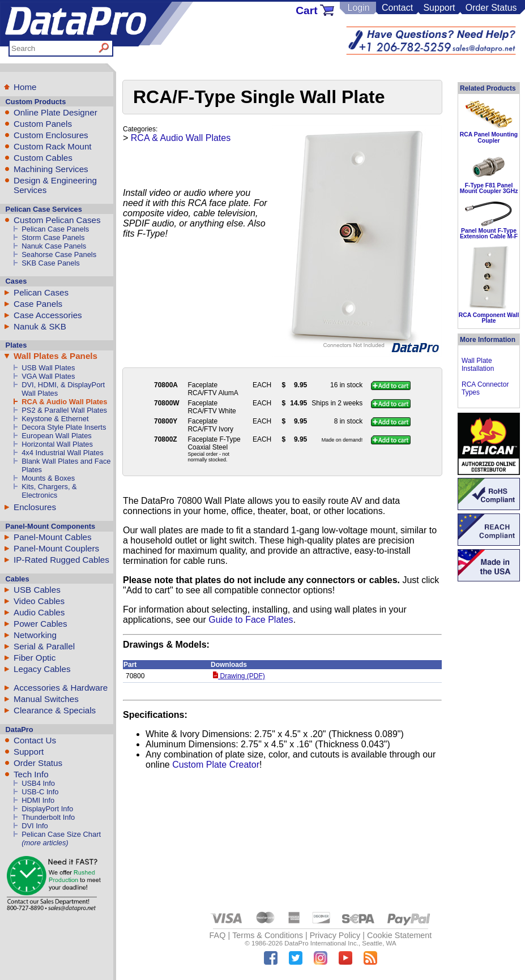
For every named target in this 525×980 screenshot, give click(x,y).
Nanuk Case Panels (54, 246)
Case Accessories (48, 315)
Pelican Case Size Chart (61, 834)
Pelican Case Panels (55, 229)
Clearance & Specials (55, 710)
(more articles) (45, 843)
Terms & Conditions (268, 935)
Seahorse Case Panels (59, 254)
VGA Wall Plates (48, 376)
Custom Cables (43, 158)
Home (25, 87)
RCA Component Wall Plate (489, 318)
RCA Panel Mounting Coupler (489, 137)
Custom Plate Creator (216, 765)
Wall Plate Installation (478, 365)
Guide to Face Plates (251, 620)
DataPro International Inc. (321, 943)
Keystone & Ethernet (55, 419)
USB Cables (37, 590)
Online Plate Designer (56, 112)
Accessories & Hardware (61, 688)
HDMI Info (38, 800)
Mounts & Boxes (48, 478)
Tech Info (31, 774)
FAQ (218, 935)
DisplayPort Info (47, 809)
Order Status (491, 8)
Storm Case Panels (53, 237)
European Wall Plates (57, 436)
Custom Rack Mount (53, 146)
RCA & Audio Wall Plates (64, 402)
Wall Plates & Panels (56, 356)
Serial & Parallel (44, 646)
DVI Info (35, 826)
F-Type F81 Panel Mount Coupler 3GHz (489, 188)
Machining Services (51, 169)
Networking (35, 635)
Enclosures (35, 507)
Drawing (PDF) (239, 676)
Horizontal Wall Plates (57, 444)
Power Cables (40, 624)
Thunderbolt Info (48, 817)
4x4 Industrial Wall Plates (62, 453)
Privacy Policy (335, 935)
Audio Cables (39, 612)
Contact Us (35, 740)
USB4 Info (38, 783)
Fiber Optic (35, 658)
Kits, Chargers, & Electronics (49, 491)
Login (358, 8)
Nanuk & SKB (40, 326)
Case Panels (38, 304)
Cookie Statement (399, 935)
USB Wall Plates (48, 368)
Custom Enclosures (51, 135)
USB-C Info (40, 792)
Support (439, 8)
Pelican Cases (41, 292)
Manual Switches (46, 699)
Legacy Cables (42, 669)
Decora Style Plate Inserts (64, 427)
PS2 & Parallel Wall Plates (64, 410)
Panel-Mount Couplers (56, 548)
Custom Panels (43, 124)
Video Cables (39, 601)
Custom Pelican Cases (57, 220)
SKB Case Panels (51, 263)
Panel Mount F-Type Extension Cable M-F (489, 234)
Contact (397, 8)
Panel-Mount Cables (53, 537)
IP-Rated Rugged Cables (61, 560)
